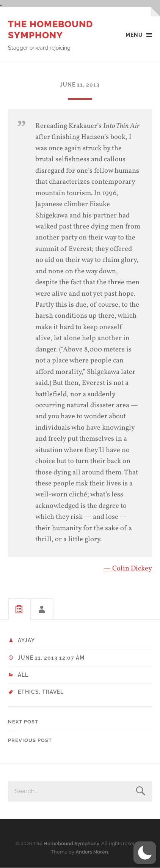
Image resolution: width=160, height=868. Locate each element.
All (23, 675)
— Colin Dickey (128, 569)
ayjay (26, 640)
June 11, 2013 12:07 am (51, 658)
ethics (28, 692)
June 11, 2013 (80, 84)
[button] (145, 853)
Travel (53, 692)
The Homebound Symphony (50, 30)
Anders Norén (92, 852)
